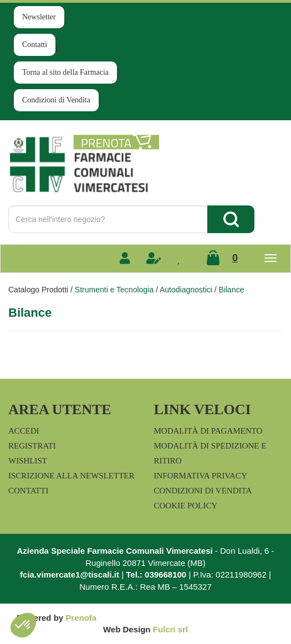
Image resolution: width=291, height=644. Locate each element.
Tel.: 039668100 (156, 575)
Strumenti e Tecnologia (114, 290)
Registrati (32, 446)
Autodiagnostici (186, 290)
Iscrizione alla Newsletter (71, 476)
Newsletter (39, 17)
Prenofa (81, 618)
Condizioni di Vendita (56, 100)
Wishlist (28, 461)
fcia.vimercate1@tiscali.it (70, 575)
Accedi (24, 431)
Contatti (35, 45)
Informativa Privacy (201, 476)
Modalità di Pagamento (208, 431)
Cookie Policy (186, 506)
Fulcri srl (170, 629)
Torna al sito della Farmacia (65, 72)
